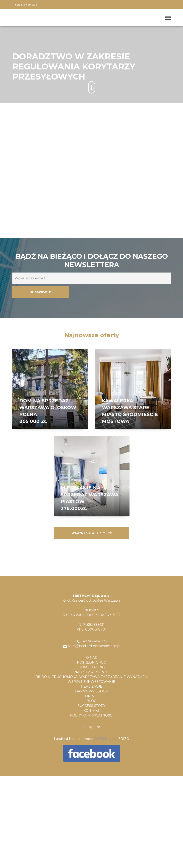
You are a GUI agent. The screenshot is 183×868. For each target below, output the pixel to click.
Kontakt (91, 711)
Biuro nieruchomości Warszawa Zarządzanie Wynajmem (92, 677)
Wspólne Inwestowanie (91, 682)
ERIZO (124, 739)
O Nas (91, 658)
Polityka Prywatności (92, 715)
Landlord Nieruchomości (74, 739)
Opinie (91, 696)
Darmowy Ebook (91, 691)
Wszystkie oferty (91, 533)
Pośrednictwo (92, 662)
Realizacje (92, 686)
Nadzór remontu (91, 672)
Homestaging (92, 667)
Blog (91, 701)
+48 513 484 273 (26, 5)
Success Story (91, 706)
